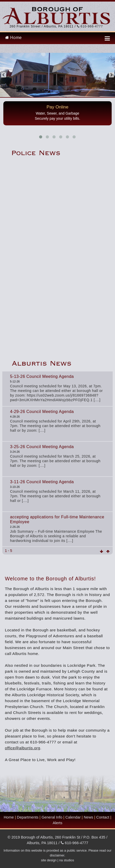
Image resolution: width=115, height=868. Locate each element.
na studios (67, 860)
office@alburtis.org (23, 748)
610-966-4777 (90, 26)
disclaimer (57, 855)
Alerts (57, 823)
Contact (103, 817)
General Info (52, 817)
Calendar (73, 817)
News (88, 817)
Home (13, 37)
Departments (28, 817)
